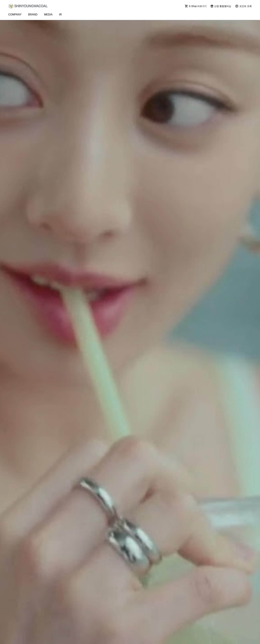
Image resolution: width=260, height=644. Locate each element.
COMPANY (15, 15)
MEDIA (48, 15)
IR (60, 15)
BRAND (33, 15)
